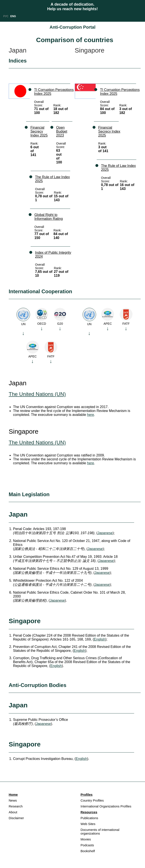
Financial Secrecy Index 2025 (39, 131)
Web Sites (88, 824)
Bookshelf (88, 851)
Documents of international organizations (100, 832)
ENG (13, 16)
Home (13, 795)
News (13, 800)
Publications (89, 818)
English (100, 639)
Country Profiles (92, 800)
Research (16, 806)
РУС (6, 16)
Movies (86, 839)
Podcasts (87, 845)
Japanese (105, 533)
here (90, 415)
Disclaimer (16, 818)
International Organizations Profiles (106, 806)
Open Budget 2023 (62, 131)
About (13, 812)
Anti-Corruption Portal (72, 27)
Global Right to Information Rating (49, 217)
